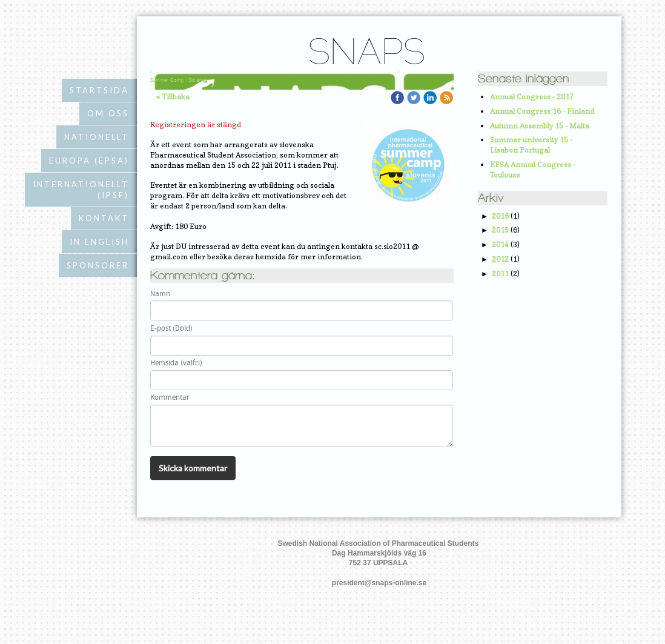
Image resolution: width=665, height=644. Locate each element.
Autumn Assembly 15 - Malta (540, 126)
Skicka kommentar (193, 468)
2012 (500, 259)
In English (99, 242)
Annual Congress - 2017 (532, 97)
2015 (500, 230)
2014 (500, 244)
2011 (500, 274)
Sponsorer (98, 265)
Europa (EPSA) (89, 161)
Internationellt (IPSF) (81, 190)
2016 (500, 216)
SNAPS (366, 55)
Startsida (99, 90)
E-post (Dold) (171, 329)
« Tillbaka (173, 97)
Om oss (108, 113)
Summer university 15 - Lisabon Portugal (531, 145)
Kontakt (104, 218)
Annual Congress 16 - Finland (542, 111)
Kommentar (170, 398)
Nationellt (97, 137)
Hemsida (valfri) (176, 363)
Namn (160, 294)
